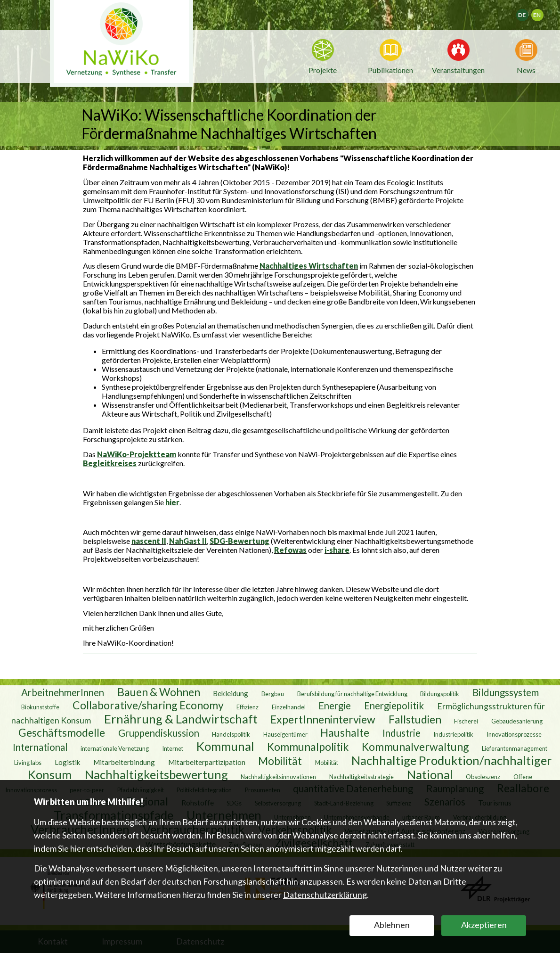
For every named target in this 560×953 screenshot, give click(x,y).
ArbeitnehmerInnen (63, 692)
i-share (337, 550)
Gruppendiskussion (159, 733)
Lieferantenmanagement (515, 748)
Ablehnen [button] (392, 925)
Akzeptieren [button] (484, 925)
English (541, 12)
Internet (173, 748)
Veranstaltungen (458, 69)
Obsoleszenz (483, 777)
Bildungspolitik (440, 694)
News (526, 69)
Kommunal (225, 746)
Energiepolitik (394, 706)
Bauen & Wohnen (159, 692)
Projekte (323, 70)
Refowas (290, 550)
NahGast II (188, 541)
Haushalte (345, 732)
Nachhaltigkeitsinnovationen (278, 777)
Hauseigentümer (285, 734)
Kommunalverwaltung (415, 747)
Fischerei (466, 721)
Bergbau (273, 694)
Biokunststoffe (40, 707)
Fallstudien (415, 719)
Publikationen (390, 70)
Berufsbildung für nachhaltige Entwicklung (352, 694)
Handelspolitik (231, 734)
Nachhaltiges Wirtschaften (309, 266)
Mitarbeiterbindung (124, 762)
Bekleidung (231, 693)
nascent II (149, 541)
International (40, 747)
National (430, 774)
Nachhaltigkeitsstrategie (361, 777)
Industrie (402, 733)
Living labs (28, 763)
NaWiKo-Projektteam (137, 454)
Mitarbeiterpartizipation (207, 762)
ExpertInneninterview (323, 719)
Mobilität (280, 761)
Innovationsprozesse (514, 734)
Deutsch (528, 12)
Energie (335, 706)
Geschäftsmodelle (62, 732)
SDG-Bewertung (239, 541)
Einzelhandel (289, 707)
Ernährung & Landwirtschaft (181, 719)
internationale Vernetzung (115, 748)
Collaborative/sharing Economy (148, 705)
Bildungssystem (506, 692)
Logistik (68, 762)
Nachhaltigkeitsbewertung (156, 774)
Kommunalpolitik (308, 747)
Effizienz (248, 707)
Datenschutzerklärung (325, 895)
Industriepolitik (453, 734)
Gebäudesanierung (517, 721)
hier (172, 502)
